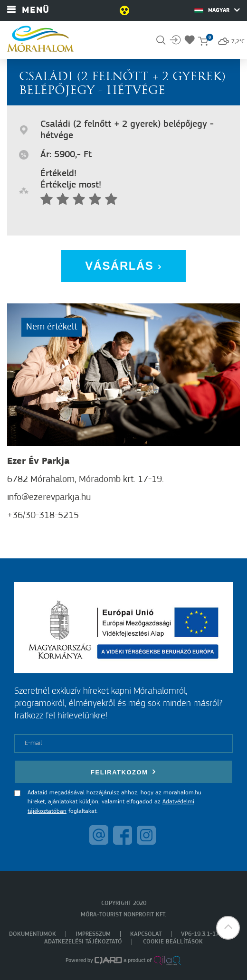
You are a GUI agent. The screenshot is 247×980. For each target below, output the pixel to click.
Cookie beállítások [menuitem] (173, 942)
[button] (228, 928)
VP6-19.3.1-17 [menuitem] (200, 934)
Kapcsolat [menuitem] (146, 934)
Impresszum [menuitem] (93, 934)
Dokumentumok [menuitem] (33, 934)
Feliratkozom (123, 772)
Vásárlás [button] (123, 266)
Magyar (217, 10)
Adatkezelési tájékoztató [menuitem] (83, 942)
